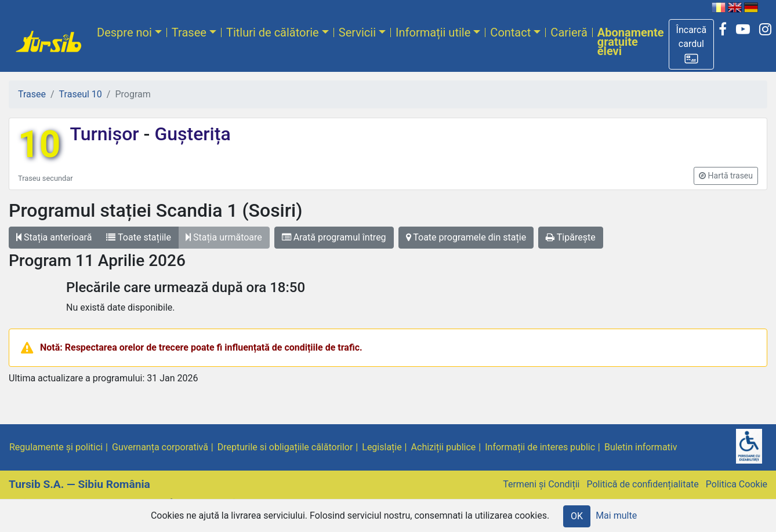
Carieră (569, 32)
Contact (510, 32)
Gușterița (190, 134)
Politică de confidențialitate (642, 484)
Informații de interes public (540, 447)
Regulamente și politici (56, 447)
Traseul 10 (81, 94)
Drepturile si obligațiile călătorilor (285, 447)
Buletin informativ (641, 447)
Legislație (382, 447)
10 (39, 145)
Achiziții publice (444, 447)
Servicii (357, 32)
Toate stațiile (139, 237)
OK (577, 516)
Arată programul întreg (334, 237)
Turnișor (106, 134)
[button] (692, 44)
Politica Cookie (737, 484)
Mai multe (616, 515)
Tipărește (571, 237)
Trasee (189, 32)
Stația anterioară (54, 237)
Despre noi (124, 32)
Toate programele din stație (466, 237)
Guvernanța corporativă (160, 447)
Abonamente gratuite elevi (631, 42)
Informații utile (433, 32)
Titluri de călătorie (273, 32)
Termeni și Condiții (541, 484)
